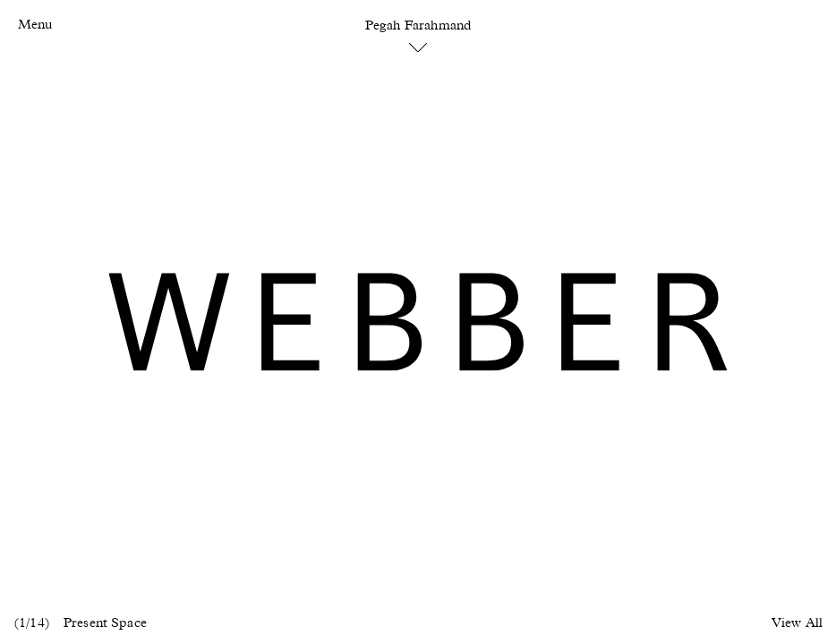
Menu (35, 25)
